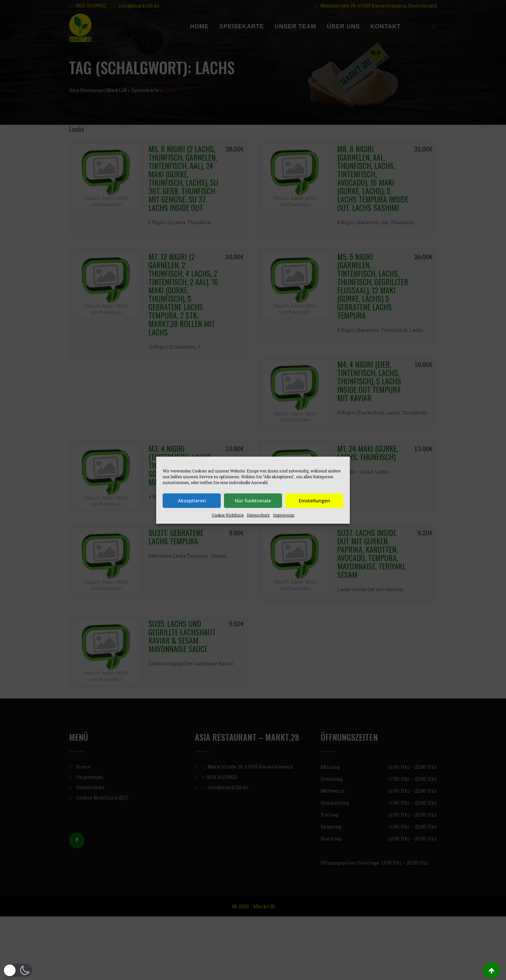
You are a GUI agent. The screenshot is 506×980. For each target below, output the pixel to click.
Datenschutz (258, 515)
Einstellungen (314, 500)
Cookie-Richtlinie (228, 515)
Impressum (284, 515)
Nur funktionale (253, 500)
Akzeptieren (192, 500)
